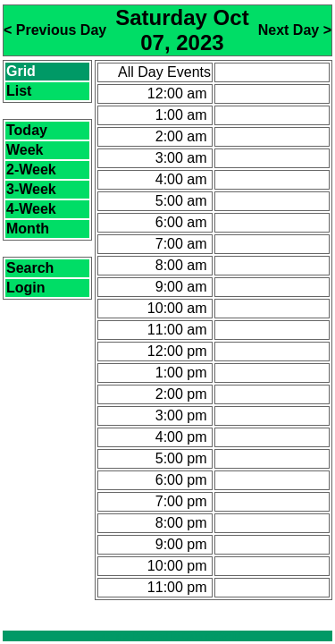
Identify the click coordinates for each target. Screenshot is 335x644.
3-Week (31, 189)
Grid (21, 71)
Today (27, 130)
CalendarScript (212, 636)
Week (25, 150)
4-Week (31, 209)
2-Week (31, 169)
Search (30, 268)
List (19, 91)
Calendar (112, 636)
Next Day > (295, 30)
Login (26, 288)
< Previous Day (55, 30)
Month (28, 229)
